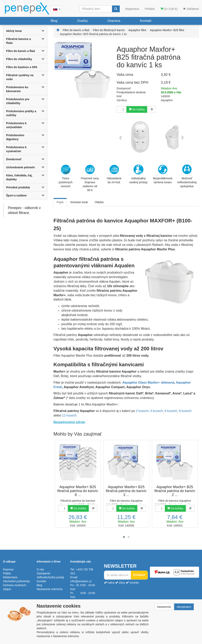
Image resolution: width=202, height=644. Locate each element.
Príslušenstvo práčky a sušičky (21, 113)
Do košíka (137, 109)
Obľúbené (191, 9)
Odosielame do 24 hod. (114, 174)
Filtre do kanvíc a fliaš (21, 51)
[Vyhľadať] (116, 9)
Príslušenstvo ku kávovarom (17, 89)
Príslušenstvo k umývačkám (16, 125)
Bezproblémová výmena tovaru (163, 174)
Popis (60, 202)
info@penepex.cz (81, 581)
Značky (83, 21)
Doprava (114, 21)
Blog (54, 21)
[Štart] (58, 30)
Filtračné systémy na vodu (20, 77)
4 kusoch (156, 411)
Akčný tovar (14, 31)
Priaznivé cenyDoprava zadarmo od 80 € (90, 178)
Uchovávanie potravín (21, 167)
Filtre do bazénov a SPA (22, 67)
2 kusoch (142, 411)
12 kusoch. (70, 415)
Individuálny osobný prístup (138, 174)
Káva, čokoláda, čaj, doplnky (19, 177)
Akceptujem (184, 607)
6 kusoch (171, 411)
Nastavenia (164, 607)
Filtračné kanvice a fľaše (18, 41)
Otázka (99, 202)
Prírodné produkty (18, 187)
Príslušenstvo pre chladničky (18, 101)
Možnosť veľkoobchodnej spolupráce (187, 176)
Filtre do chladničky (19, 59)
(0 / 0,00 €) (169, 9)
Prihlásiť (150, 9)
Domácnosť (14, 159)
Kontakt (146, 21)
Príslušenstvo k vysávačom (16, 149)
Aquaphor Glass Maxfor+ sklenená (148, 383)
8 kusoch (185, 411)
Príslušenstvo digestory (15, 137)
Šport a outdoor (16, 195)
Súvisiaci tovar (79, 202)
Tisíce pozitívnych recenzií (65, 176)
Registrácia (132, 9)
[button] (44, 31)
